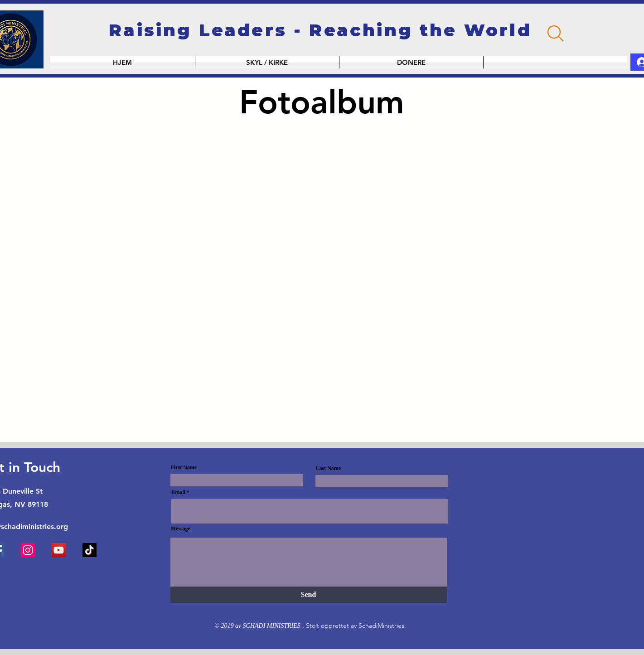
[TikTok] (90, 550)
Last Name (329, 468)
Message (181, 529)
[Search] (556, 34)
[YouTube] (59, 550)
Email (179, 492)
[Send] (309, 595)
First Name (184, 467)
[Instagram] (28, 550)
